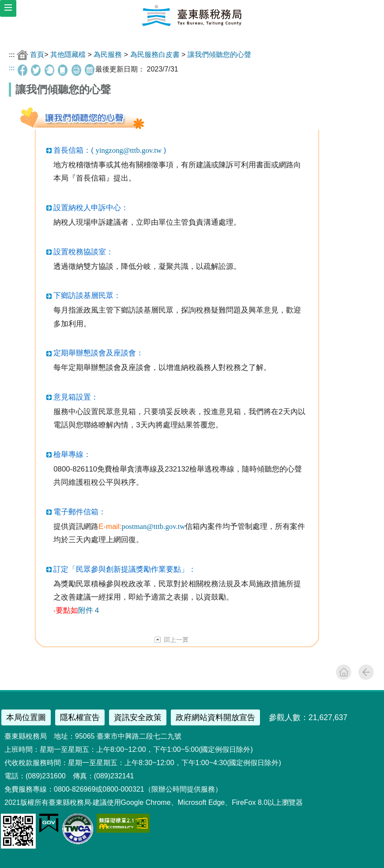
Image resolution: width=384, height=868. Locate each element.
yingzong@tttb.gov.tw (129, 150)
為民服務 (108, 55)
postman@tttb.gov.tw (153, 526)
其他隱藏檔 (68, 55)
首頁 (37, 55)
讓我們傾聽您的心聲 (219, 55)
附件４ (89, 610)
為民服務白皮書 (155, 55)
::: (12, 55)
